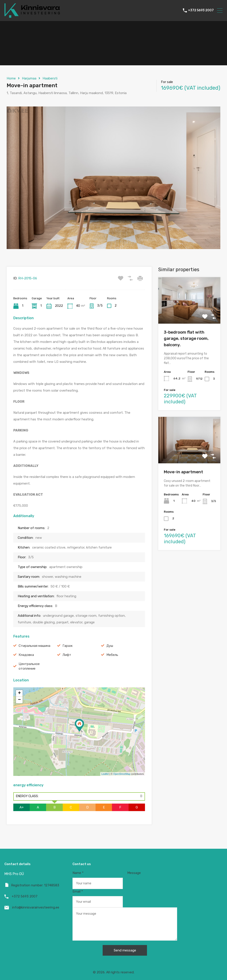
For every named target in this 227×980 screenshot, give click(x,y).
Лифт (67, 655)
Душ (110, 646)
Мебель (112, 655)
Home (11, 78)
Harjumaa (29, 78)
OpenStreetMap (122, 774)
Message (125, 906)
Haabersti (50, 78)
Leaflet (105, 774)
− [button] (19, 700)
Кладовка (26, 655)
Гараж (68, 646)
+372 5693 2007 (201, 10)
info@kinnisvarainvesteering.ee (36, 907)
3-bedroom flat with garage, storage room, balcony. (186, 338)
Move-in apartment (183, 472)
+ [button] (19, 693)
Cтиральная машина (34, 646)
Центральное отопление (29, 666)
